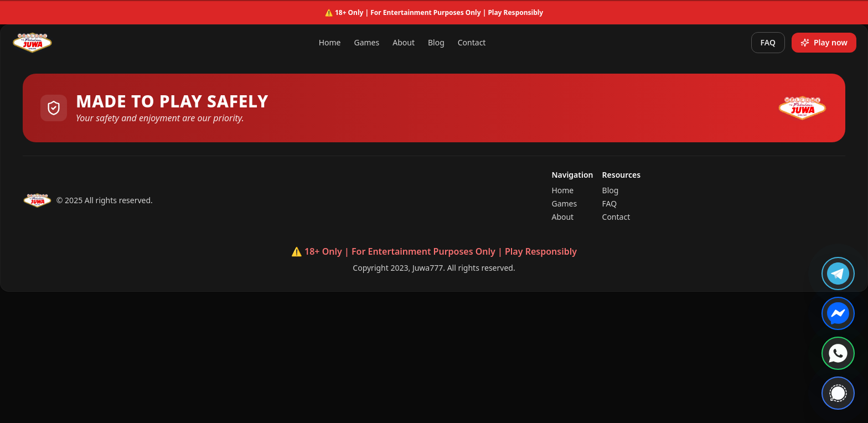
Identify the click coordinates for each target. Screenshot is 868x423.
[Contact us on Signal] (838, 393)
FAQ (768, 42)
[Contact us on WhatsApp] (838, 353)
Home (330, 42)
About (404, 42)
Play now (824, 42)
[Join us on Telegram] (838, 274)
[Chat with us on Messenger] (838, 313)
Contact (472, 42)
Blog (436, 42)
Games (366, 42)
